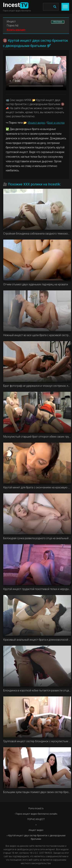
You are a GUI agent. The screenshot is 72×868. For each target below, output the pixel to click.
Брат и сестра (56, 123)
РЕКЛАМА (58, 22)
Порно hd (12, 26)
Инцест (11, 21)
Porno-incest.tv (36, 808)
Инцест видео (37, 123)
